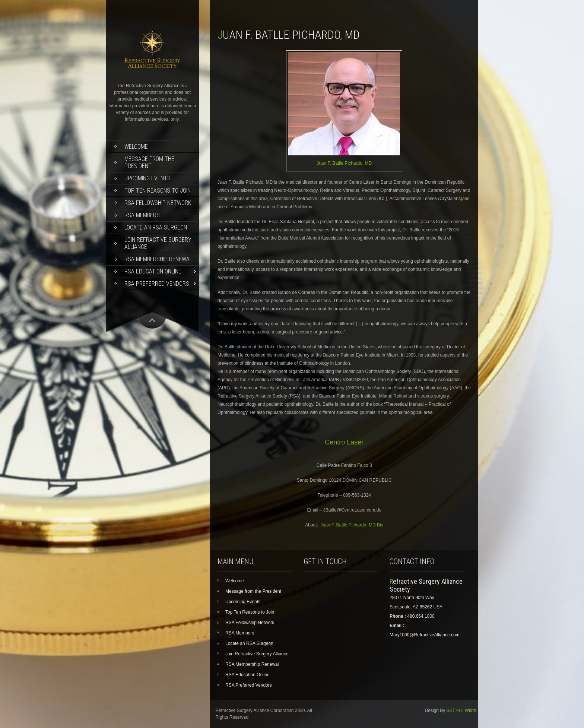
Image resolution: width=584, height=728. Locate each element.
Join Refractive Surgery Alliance (158, 243)
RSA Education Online (153, 271)
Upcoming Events (147, 178)
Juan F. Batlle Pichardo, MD (344, 163)
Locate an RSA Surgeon (156, 227)
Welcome (136, 147)
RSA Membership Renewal (158, 259)
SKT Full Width (461, 710)
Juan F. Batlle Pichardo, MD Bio (352, 525)
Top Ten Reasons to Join (158, 191)
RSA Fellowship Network (158, 203)
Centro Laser (344, 442)
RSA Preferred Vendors (157, 284)
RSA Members (142, 215)
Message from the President (149, 162)
